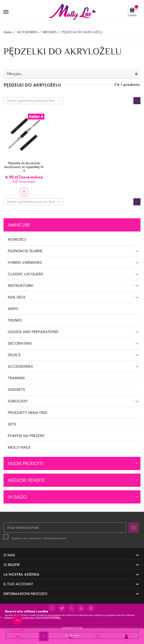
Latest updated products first (35, 101)
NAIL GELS (17, 297)
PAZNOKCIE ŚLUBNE (25, 251)
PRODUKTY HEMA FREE (28, 413)
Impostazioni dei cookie (72, 628)
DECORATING (20, 343)
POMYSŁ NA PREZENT (26, 436)
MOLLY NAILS (19, 447)
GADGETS (16, 390)
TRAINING (16, 378)
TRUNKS (15, 320)
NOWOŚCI (17, 239)
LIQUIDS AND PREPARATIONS (33, 332)
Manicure (19, 225)
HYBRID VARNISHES (25, 262)
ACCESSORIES (20, 366)
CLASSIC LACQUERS (25, 274)
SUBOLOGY (18, 401)
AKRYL (13, 309)
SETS (12, 424)
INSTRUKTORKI (21, 286)
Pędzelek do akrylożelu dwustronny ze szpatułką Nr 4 (24, 167)
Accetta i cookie (72, 636)
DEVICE (14, 355)
